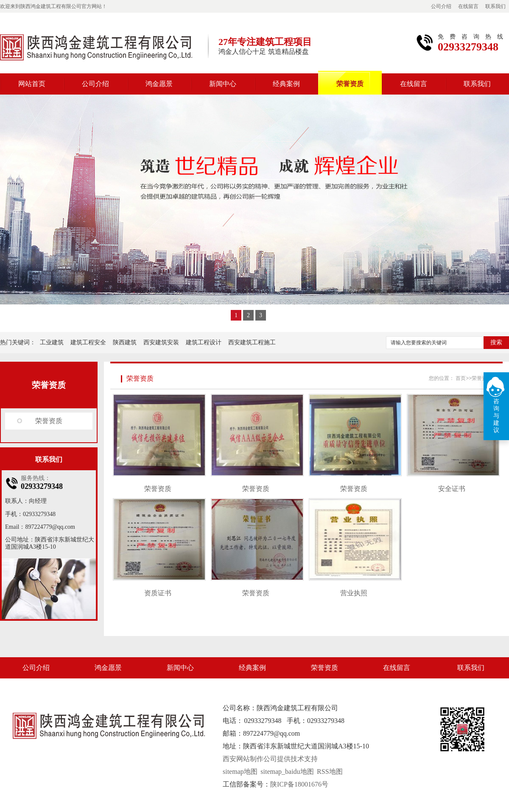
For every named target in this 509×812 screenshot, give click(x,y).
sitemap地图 (240, 772)
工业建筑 (52, 342)
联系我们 (495, 6)
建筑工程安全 (88, 342)
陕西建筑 (125, 342)
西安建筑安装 (161, 342)
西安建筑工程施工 (252, 342)
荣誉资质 (350, 84)
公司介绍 (441, 6)
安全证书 (452, 489)
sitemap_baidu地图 (287, 772)
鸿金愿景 (159, 84)
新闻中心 (223, 84)
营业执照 (354, 593)
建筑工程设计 (204, 342)
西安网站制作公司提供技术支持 (270, 759)
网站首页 (32, 84)
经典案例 (286, 84)
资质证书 (158, 593)
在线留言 (468, 6)
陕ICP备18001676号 (299, 784)
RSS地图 (330, 772)
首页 (461, 378)
